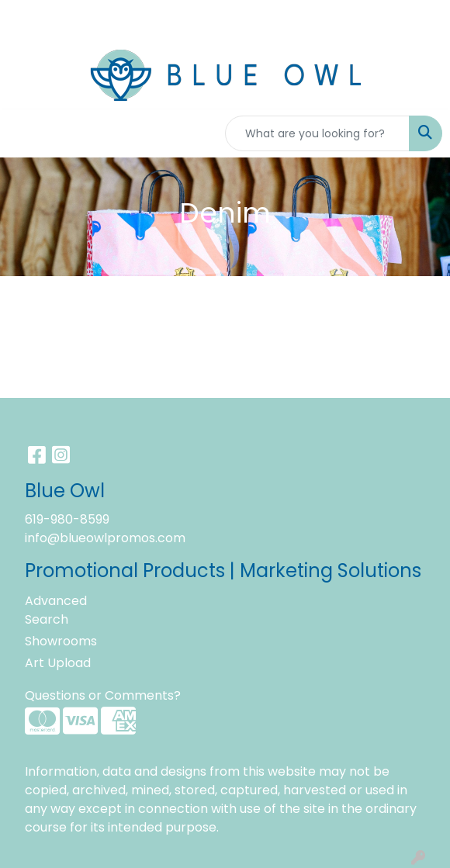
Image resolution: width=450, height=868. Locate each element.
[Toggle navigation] (24, 133)
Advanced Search (56, 610)
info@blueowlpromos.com (105, 538)
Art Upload (58, 663)
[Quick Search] (317, 133)
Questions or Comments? (103, 695)
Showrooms (61, 641)
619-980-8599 (67, 519)
